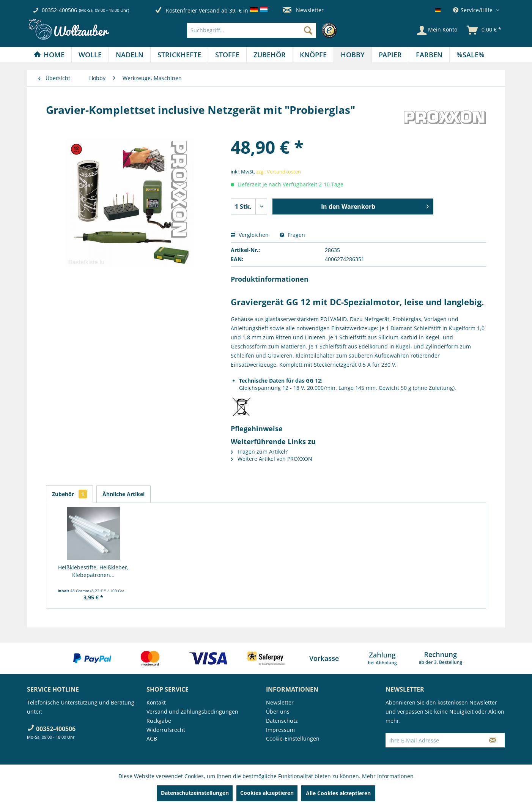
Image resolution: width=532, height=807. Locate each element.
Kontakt (156, 702)
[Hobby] (353, 55)
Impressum (280, 730)
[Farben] (429, 55)
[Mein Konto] (437, 30)
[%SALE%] (471, 55)
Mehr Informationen (388, 776)
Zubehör (69, 494)
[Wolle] (90, 55)
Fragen (292, 235)
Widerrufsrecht (166, 730)
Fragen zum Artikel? (259, 452)
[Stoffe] (227, 55)
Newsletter (303, 10)
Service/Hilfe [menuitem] (474, 10)
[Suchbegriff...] (252, 30)
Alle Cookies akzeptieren (338, 793)
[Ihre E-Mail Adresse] (433, 740)
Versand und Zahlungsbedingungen (192, 712)
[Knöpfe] (313, 55)
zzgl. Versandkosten (279, 172)
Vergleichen (250, 235)
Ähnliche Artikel (124, 494)
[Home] (49, 55)
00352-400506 (59, 10)
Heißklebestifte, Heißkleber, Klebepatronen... (93, 571)
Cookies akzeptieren (267, 793)
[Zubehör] (270, 55)
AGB (152, 738)
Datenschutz (282, 721)
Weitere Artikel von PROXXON (272, 459)
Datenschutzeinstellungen (195, 793)
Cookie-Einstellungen (293, 738)
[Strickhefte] (179, 55)
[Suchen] (308, 30)
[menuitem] (264, 30)
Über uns (278, 712)
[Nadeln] (130, 55)
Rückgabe (159, 721)
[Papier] (390, 55)
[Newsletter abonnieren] (493, 740)
